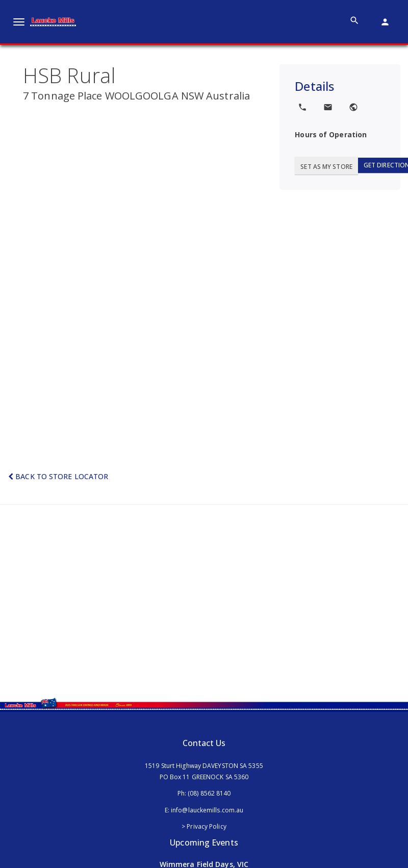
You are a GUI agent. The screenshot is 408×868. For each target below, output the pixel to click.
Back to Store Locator (58, 476)
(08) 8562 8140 (209, 793)
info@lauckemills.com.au (207, 810)
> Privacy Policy (204, 826)
